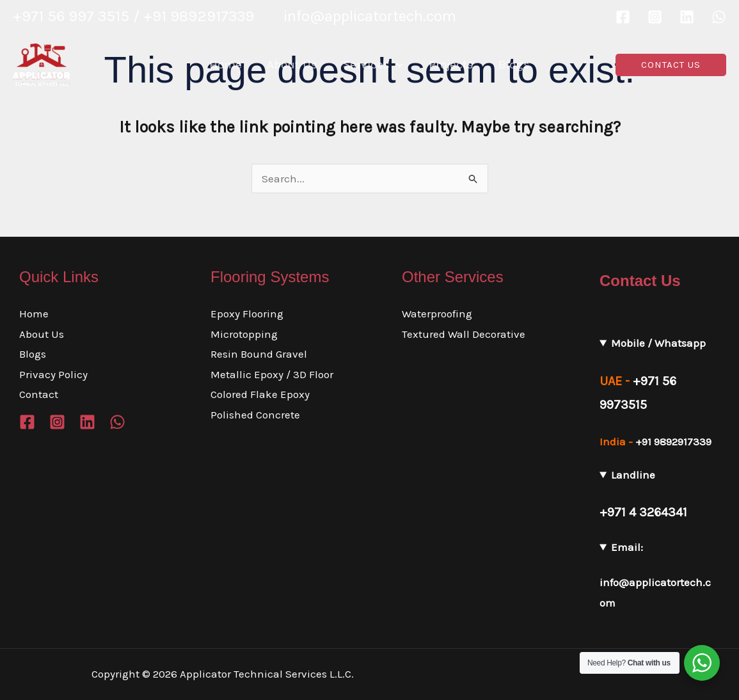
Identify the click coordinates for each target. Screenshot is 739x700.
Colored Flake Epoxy (260, 394)
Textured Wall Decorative (464, 334)
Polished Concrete (255, 415)
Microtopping (244, 334)
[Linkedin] (687, 17)
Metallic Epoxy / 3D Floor (272, 374)
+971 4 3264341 (643, 512)
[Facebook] (623, 17)
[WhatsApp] (719, 17)
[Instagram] (655, 17)
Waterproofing (437, 314)
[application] (396, 65)
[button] (671, 65)
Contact (39, 394)
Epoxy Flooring (247, 314)
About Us (42, 334)
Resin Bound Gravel (259, 354)
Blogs (33, 354)
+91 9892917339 (673, 441)
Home (34, 314)
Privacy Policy (53, 374)
